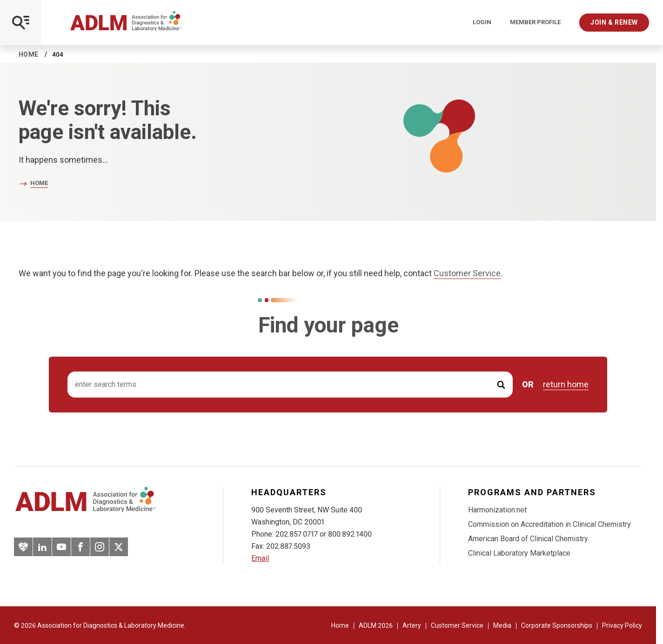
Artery (412, 625)
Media (502, 625)
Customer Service (467, 273)
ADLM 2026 (376, 625)
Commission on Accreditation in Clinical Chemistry (549, 524)
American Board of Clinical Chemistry (528, 539)
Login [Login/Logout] (482, 22)
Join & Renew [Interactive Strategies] (614, 22)
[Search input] (290, 385)
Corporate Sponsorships (557, 625)
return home (566, 385)
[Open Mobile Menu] (21, 23)
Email (260, 558)
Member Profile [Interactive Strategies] (535, 22)
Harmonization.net (497, 510)
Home (29, 54)
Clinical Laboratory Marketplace (519, 553)
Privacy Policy (622, 625)
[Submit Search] (501, 385)
